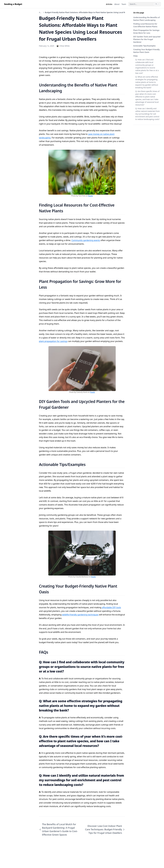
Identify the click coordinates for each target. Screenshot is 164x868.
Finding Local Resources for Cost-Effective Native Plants (145, 25)
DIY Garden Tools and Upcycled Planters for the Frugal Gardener (147, 39)
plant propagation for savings (53, 341)
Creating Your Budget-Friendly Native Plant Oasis (146, 51)
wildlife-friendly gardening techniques (80, 615)
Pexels (90, 196)
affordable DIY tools (111, 607)
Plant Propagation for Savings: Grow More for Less (146, 32)
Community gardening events (86, 240)
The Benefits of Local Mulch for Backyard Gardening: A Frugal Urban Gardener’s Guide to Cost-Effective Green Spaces (58, 829)
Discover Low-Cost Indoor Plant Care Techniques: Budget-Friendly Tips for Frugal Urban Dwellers (105, 829)
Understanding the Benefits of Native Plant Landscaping (146, 19)
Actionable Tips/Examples (144, 46)
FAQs (135, 56)
